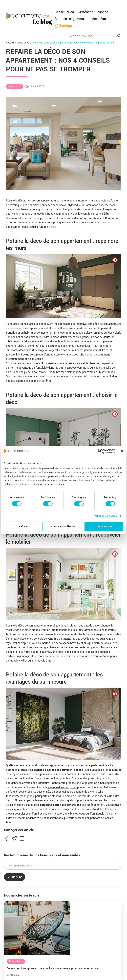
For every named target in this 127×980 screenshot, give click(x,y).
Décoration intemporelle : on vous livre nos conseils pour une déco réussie (53, 969)
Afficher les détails (106, 516)
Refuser (23, 526)
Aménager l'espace (94, 12)
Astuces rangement (69, 19)
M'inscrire (15, 877)
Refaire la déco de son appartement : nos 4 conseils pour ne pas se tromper (74, 43)
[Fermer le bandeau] (122, 451)
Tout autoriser (104, 526)
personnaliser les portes (62, 787)
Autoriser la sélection (64, 526)
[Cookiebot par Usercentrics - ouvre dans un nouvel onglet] (100, 451)
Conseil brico (64, 12)
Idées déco (98, 19)
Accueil (10, 43)
